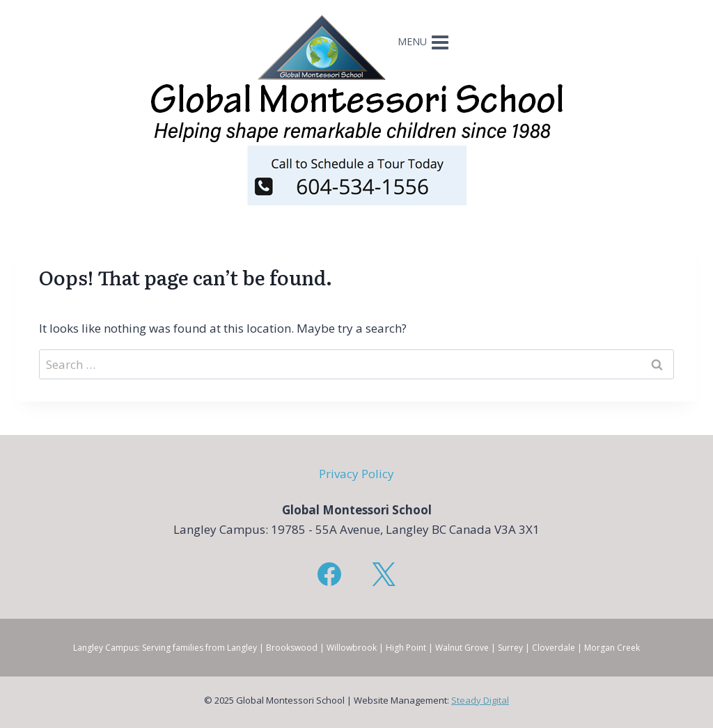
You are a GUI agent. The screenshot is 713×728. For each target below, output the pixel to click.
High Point (406, 648)
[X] (384, 574)
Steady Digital (480, 700)
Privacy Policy (356, 474)
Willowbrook (352, 648)
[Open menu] (424, 47)
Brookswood (292, 648)
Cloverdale (554, 648)
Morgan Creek (612, 648)
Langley (242, 648)
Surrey (510, 648)
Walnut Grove (462, 648)
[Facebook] (329, 574)
